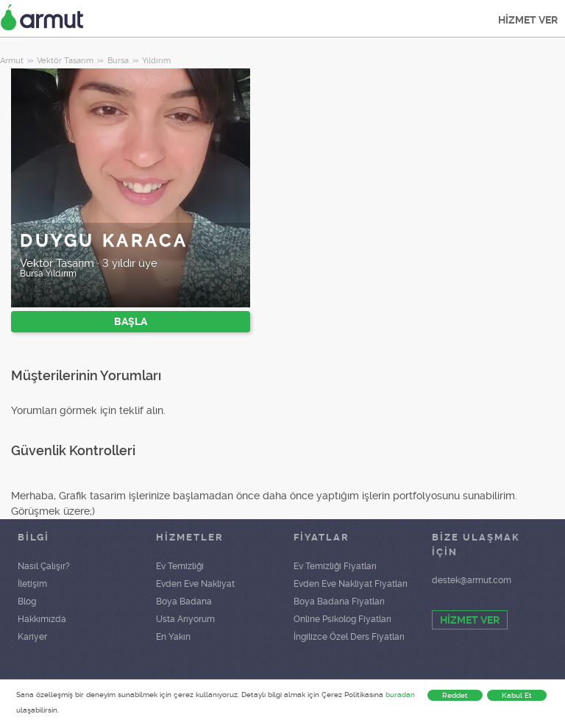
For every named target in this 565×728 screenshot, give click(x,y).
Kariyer (32, 637)
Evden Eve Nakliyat (195, 584)
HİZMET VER (528, 20)
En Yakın (173, 637)
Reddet (455, 695)
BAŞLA (131, 321)
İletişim (32, 584)
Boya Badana (184, 602)
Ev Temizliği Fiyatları (335, 566)
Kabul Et (517, 695)
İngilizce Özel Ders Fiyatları (349, 637)
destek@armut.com (472, 580)
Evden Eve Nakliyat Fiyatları (351, 584)
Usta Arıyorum (185, 619)
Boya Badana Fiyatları (339, 602)
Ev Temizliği (180, 566)
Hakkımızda (42, 619)
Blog (27, 602)
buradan (400, 695)
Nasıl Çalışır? (44, 566)
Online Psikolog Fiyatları (342, 619)
